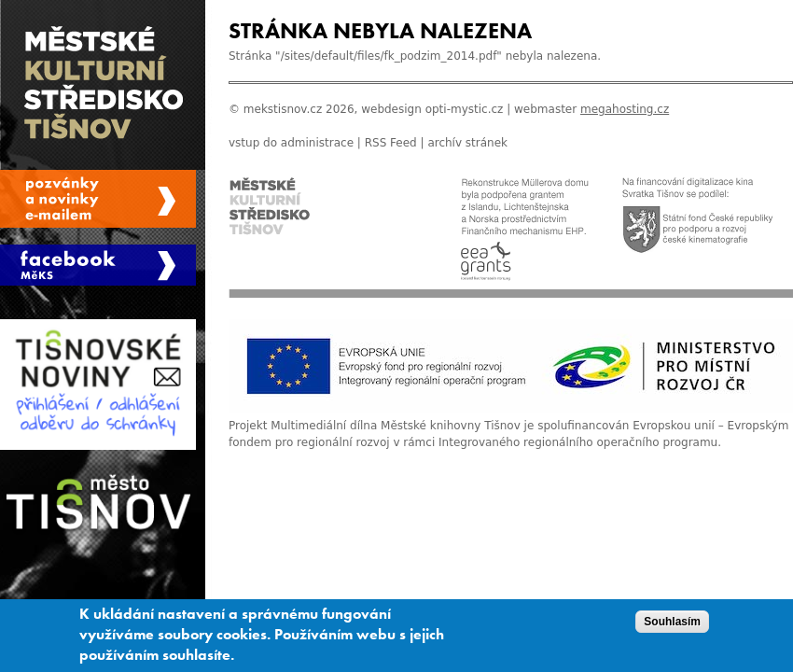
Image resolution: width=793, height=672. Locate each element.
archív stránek (467, 143)
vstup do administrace (291, 143)
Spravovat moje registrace (98, 199)
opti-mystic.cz (465, 109)
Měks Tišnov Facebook (98, 265)
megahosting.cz (625, 109)
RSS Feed (391, 143)
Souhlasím (672, 624)
